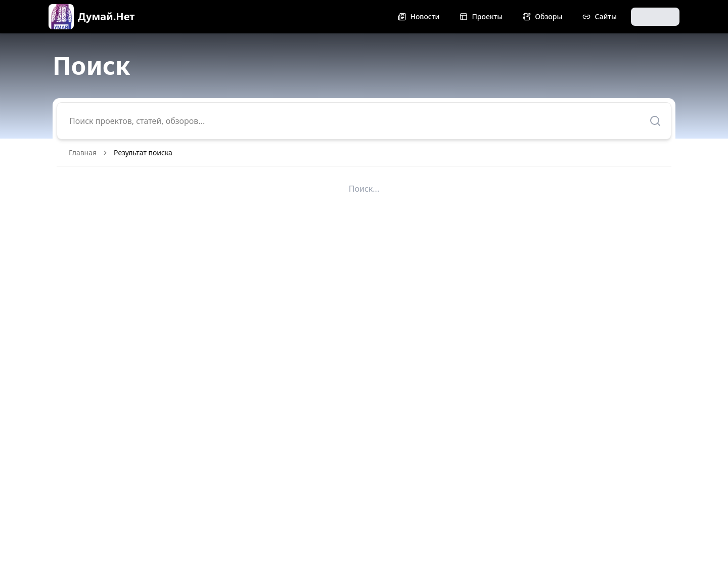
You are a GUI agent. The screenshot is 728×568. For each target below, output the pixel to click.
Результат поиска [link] (143, 152)
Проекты (481, 16)
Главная (83, 152)
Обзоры (542, 16)
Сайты (600, 16)
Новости (419, 16)
